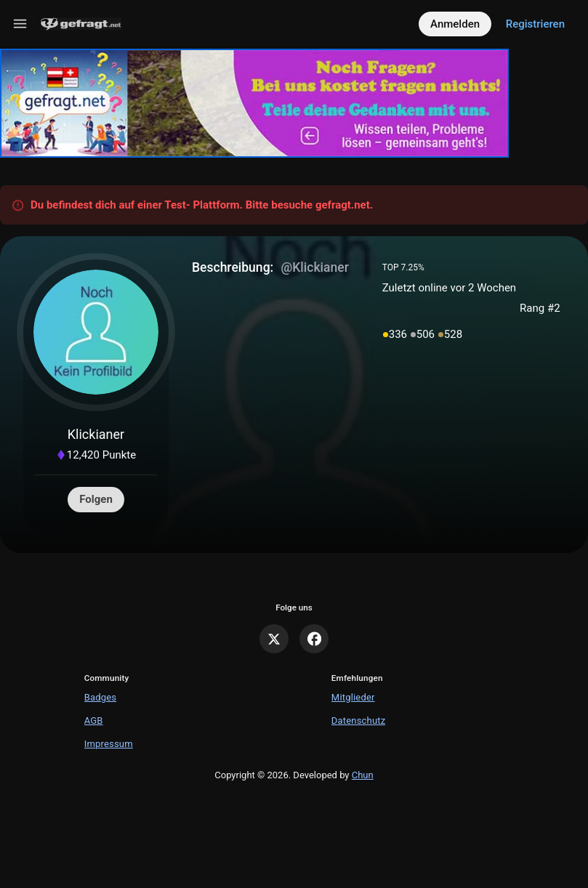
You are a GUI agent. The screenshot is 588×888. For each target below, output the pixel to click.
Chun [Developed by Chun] (363, 775)
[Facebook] (314, 639)
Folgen (96, 499)
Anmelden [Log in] (455, 24)
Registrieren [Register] (535, 24)
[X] (274, 639)
